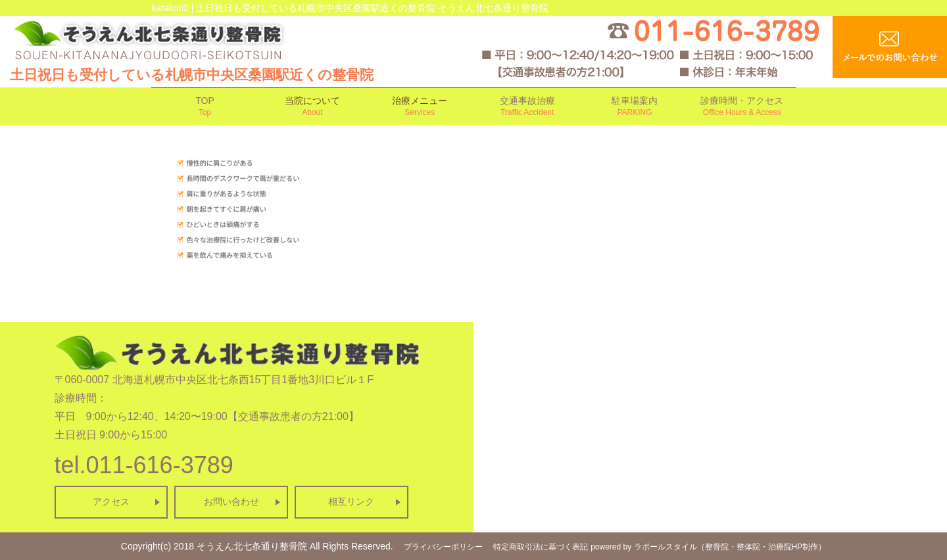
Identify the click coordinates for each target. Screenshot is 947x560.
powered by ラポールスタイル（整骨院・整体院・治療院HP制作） (708, 547)
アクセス (111, 502)
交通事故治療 (527, 107)
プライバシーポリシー (443, 547)
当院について (312, 107)
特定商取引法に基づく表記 (541, 547)
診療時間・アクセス (742, 107)
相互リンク (351, 502)
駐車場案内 (634, 107)
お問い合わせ (231, 502)
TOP (205, 107)
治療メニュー (420, 107)
